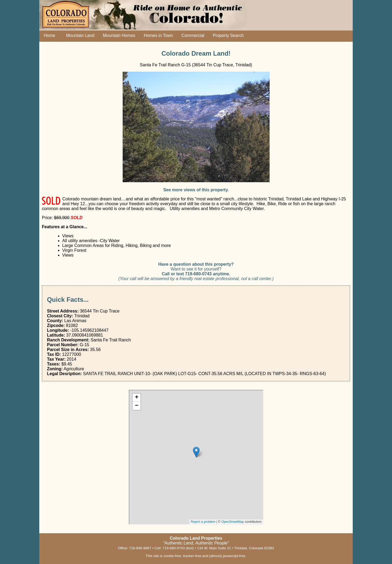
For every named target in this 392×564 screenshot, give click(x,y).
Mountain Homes (119, 35)
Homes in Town (158, 35)
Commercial (193, 35)
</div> (196, 457)
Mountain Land (79, 35)
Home (48, 35)
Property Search (228, 35)
